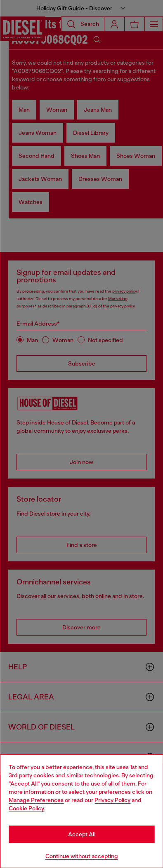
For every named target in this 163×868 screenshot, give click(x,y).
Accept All (82, 834)
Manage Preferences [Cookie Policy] (36, 800)
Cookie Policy (26, 808)
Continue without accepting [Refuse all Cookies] (82, 856)
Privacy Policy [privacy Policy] (112, 800)
